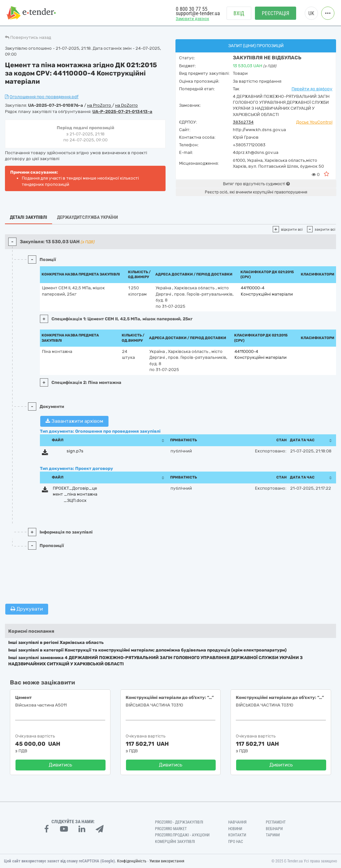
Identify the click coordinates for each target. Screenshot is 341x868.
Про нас (236, 842)
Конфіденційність (132, 861)
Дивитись (61, 765)
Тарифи (273, 835)
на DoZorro (126, 105)
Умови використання (167, 861)
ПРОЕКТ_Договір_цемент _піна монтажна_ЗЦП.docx (75, 494)
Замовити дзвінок (192, 19)
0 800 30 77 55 (192, 9)
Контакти (237, 835)
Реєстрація (276, 13)
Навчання (237, 822)
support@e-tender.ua (198, 13)
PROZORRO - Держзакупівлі (179, 822)
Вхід (239, 13)
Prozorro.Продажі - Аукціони (182, 835)
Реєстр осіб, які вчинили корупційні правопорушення (256, 192)
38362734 (243, 122)
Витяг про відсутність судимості (256, 184)
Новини (235, 829)
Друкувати (27, 609)
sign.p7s (75, 451)
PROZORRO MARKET (171, 829)
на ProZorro (100, 105)
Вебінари (274, 829)
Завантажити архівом (74, 421)
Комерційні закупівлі (175, 842)
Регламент (276, 822)
